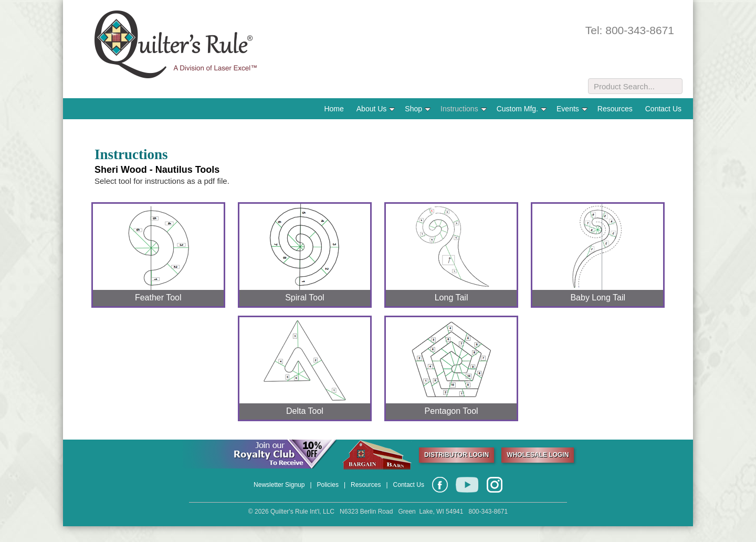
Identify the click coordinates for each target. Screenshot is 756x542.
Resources (615, 109)
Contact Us (663, 109)
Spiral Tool (304, 298)
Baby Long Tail (598, 298)
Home (334, 109)
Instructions (464, 109)
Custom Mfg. (522, 109)
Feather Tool (158, 298)
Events (572, 109)
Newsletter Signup (279, 485)
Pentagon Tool (451, 411)
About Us (376, 109)
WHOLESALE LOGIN (538, 455)
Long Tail (451, 298)
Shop (418, 109)
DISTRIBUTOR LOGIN (456, 455)
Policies (328, 485)
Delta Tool (305, 411)
